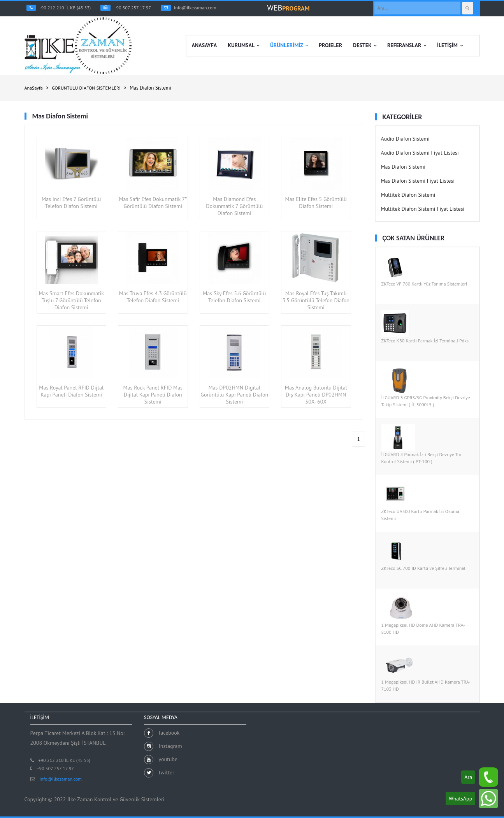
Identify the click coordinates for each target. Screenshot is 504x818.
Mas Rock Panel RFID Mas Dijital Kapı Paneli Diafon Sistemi (153, 395)
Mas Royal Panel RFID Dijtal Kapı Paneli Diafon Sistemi (71, 391)
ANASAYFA (205, 45)
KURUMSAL (243, 46)
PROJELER (330, 45)
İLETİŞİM (450, 46)
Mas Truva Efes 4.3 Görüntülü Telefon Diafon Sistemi (153, 297)
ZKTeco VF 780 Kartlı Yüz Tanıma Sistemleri (424, 284)
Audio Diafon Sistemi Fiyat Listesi (420, 153)
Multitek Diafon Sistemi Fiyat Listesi (423, 209)
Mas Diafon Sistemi (403, 167)
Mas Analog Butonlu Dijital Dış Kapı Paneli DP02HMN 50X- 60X (316, 395)
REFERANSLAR (407, 46)
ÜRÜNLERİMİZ (289, 46)
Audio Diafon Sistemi (405, 139)
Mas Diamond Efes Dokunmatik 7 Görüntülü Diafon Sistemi (234, 206)
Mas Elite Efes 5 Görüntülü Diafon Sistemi (316, 203)
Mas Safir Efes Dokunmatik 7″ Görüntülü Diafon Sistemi (153, 203)
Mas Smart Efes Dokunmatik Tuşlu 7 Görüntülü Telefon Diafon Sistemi (71, 300)
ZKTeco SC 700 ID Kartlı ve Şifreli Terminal (423, 568)
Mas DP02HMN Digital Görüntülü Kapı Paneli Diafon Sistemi (234, 395)
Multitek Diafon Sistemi (408, 195)
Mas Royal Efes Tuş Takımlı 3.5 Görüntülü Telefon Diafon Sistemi (316, 300)
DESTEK (365, 46)
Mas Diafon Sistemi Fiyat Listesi (418, 181)
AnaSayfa (34, 88)
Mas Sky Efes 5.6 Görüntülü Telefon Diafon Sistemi (234, 297)
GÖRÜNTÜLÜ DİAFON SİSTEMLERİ (86, 88)
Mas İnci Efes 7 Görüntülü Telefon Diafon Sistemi (71, 203)
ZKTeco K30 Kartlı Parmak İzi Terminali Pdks (425, 341)
